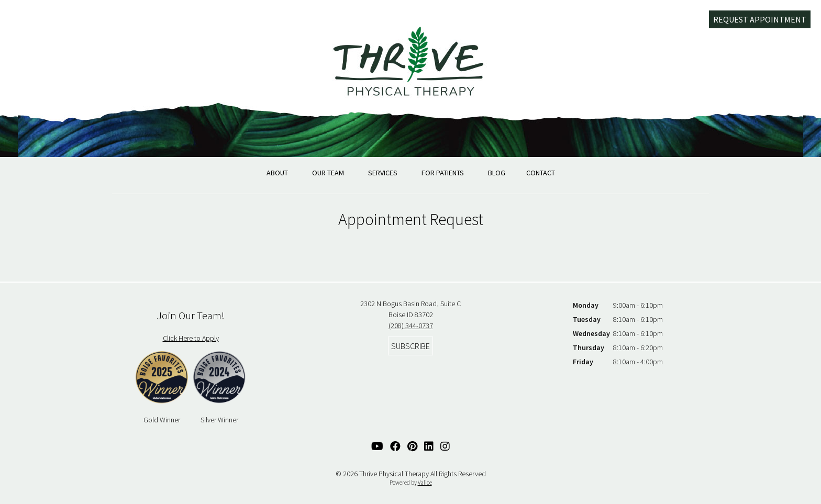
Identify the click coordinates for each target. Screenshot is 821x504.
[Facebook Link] (395, 446)
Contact (541, 173)
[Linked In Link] (429, 446)
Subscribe (410, 346)
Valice (425, 483)
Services (383, 173)
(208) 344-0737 (411, 326)
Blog (497, 173)
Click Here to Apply (191, 338)
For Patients (443, 173)
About (277, 173)
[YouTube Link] (377, 446)
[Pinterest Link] (412, 446)
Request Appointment (760, 19)
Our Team (328, 173)
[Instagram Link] (445, 446)
